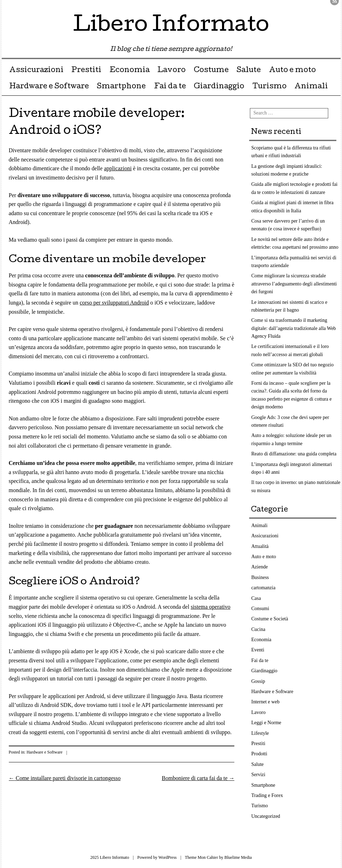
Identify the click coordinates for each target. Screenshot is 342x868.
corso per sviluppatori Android (114, 303)
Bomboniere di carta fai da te (198, 778)
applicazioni (118, 168)
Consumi (260, 609)
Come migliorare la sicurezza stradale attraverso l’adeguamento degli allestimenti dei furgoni (294, 284)
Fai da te (170, 87)
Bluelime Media (238, 857)
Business (260, 577)
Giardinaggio (219, 87)
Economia (130, 71)
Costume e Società (270, 619)
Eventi (258, 650)
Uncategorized (266, 816)
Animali (311, 87)
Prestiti (86, 71)
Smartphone (121, 87)
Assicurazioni (36, 71)
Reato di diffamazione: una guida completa (294, 454)
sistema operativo (210, 607)
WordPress (168, 857)
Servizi (258, 775)
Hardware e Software (49, 87)
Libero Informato (171, 26)
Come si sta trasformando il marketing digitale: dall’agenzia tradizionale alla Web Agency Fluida (294, 328)
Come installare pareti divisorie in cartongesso (65, 778)
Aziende (260, 567)
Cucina (258, 629)
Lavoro (172, 71)
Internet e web (265, 702)
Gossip (258, 681)
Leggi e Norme (266, 723)
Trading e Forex (267, 795)
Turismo (269, 87)
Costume (211, 71)
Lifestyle (260, 733)
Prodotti (259, 754)
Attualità (260, 546)
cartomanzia (263, 588)
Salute (249, 71)
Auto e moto (292, 71)
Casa (256, 598)
